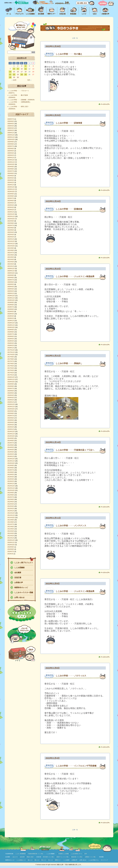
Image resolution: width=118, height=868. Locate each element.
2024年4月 (11, 178)
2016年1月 (11, 402)
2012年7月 (11, 497)
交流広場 (18, 577)
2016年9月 (11, 384)
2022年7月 (11, 225)
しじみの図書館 (51, 854)
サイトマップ (104, 860)
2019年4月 (11, 314)
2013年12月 (11, 459)
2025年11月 (11, 137)
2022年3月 (11, 235)
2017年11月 (11, 352)
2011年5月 (11, 529)
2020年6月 (11, 282)
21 (10, 74)
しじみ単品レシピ (21, 860)
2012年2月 (11, 508)
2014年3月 (11, 452)
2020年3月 (11, 289)
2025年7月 (11, 146)
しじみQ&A (66, 860)
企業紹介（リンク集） (91, 857)
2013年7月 (11, 470)
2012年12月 (11, 486)
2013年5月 (11, 475)
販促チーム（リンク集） (63, 857)
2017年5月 (11, 366)
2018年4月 (11, 341)
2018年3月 (11, 343)
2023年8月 (11, 196)
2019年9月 (11, 302)
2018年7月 (11, 334)
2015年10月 (11, 409)
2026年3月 (11, 128)
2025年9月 (11, 142)
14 (10, 72)
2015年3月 (11, 425)
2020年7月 (11, 280)
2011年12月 (11, 513)
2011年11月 (11, 515)
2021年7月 (11, 253)
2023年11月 (11, 189)
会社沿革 (22, 857)
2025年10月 (11, 139)
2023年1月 (11, 212)
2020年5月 (11, 284)
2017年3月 (11, 370)
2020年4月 (11, 287)
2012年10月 (11, 490)
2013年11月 (11, 461)
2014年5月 (11, 447)
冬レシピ (51, 860)
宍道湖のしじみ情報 (64, 854)
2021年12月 (11, 241)
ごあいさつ (15, 857)
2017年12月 (11, 350)
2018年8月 (11, 332)
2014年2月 (11, 454)
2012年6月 (11, 499)
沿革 (86, 854)
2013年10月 (11, 463)
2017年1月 (11, 375)
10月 (14, 80)
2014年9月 (11, 438)
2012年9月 (11, 493)
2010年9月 (11, 547)
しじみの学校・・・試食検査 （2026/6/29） (22, 100)
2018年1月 (11, 348)
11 (26, 69)
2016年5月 (11, 393)
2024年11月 (11, 162)
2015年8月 (11, 413)
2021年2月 (11, 264)
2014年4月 (11, 450)
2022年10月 (11, 219)
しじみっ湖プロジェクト (24, 563)
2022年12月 (11, 214)
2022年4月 (11, 232)
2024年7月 (11, 171)
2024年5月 (11, 176)
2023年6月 (11, 201)
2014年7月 (11, 443)
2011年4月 (11, 531)
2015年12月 (11, 404)
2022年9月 (11, 221)
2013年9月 (11, 465)
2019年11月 (11, 298)
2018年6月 (11, 336)
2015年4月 (11, 422)
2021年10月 (11, 246)
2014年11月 (11, 434)
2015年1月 (11, 429)
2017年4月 (11, 368)
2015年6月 (11, 418)
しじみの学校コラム (94, 860)
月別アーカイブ (22, 114)
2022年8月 (11, 223)
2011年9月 (11, 520)
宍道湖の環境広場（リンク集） (36, 854)
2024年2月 (11, 182)
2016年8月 (11, 386)
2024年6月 (11, 173)
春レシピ (30, 860)
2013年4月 (11, 477)
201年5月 (10, 554)
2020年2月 (11, 291)
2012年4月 (11, 504)
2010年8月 (11, 549)
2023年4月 (11, 205)
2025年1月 (11, 158)
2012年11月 (11, 488)
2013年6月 (11, 472)
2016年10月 (11, 382)
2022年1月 (11, 239)
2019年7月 (11, 307)
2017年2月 (11, 373)
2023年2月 (11, 210)
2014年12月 (11, 432)
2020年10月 (11, 273)
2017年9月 (11, 357)
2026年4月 (11, 126)
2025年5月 (11, 151)
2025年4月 (11, 153)
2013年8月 (11, 468)
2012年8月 (11, 495)
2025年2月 (11, 155)
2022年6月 (11, 228)
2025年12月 (11, 135)
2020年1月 (11, 293)
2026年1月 (11, 133)
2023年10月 (11, 192)
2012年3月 (11, 506)
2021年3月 (11, 262)
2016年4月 (11, 395)
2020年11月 (11, 271)
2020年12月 (11, 269)
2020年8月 (11, 278)
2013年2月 (11, 481)
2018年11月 (11, 325)
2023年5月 (11, 203)
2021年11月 (11, 244)
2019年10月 (11, 300)
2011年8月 (11, 522)
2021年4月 (11, 259)
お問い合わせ (19, 597)
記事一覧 (75, 38)
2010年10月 (11, 545)
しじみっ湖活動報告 (21, 854)
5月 (29, 80)
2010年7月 (11, 551)
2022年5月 (11, 230)
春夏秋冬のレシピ (21, 587)
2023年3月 (11, 207)
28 (10, 77)
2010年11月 (11, 542)
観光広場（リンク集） (77, 857)
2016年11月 (11, 379)
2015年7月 (11, 416)
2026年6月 (11, 121)
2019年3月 (11, 316)
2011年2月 (11, 536)
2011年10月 (11, 518)
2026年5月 (11, 124)
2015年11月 (11, 407)
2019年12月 (11, 296)
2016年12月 (11, 377)
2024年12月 (11, 160)
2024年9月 (11, 167)
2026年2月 (11, 130)
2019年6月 (11, 309)
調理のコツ (58, 860)
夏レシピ (37, 860)
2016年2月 (11, 400)
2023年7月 (11, 198)
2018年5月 (11, 339)
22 (14, 74)
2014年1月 (11, 456)
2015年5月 (11, 420)
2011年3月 (11, 533)
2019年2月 (11, 318)
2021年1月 (11, 266)
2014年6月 (11, 445)
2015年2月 (11, 427)
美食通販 (101, 857)
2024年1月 (11, 185)
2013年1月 (11, 484)
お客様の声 (19, 582)
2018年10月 (11, 327)
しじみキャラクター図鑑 (24, 592)
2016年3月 (11, 398)
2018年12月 (11, 323)
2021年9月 (11, 248)
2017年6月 (11, 364)
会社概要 (18, 572)
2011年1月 (11, 538)
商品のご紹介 (30, 857)
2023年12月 (11, 187)
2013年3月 (11, 479)
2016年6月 (11, 391)
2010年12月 (11, 540)
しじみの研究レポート (77, 854)
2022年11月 (11, 216)
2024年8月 (11, 169)
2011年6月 (11, 527)
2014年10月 (11, 436)
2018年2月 (11, 345)
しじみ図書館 (19, 568)
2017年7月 (11, 361)
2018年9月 (11, 330)
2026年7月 (11, 119)
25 (26, 74)
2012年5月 (11, 502)
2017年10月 (11, 355)
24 (22, 74)
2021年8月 (11, 250)
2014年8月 (11, 441)
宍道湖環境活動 (9, 854)
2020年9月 (11, 275)
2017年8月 (11, 359)
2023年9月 (11, 194)
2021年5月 (11, 257)
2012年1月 (11, 511)
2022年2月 (11, 237)
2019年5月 (11, 312)
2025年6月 (11, 149)
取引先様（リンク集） (49, 857)
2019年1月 (11, 321)
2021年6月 (11, 255)
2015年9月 (11, 411)
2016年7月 (11, 388)
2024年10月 (11, 164)
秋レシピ (44, 860)
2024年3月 (11, 180)
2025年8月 (11, 144)
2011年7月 (11, 524)
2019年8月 (11, 305)
